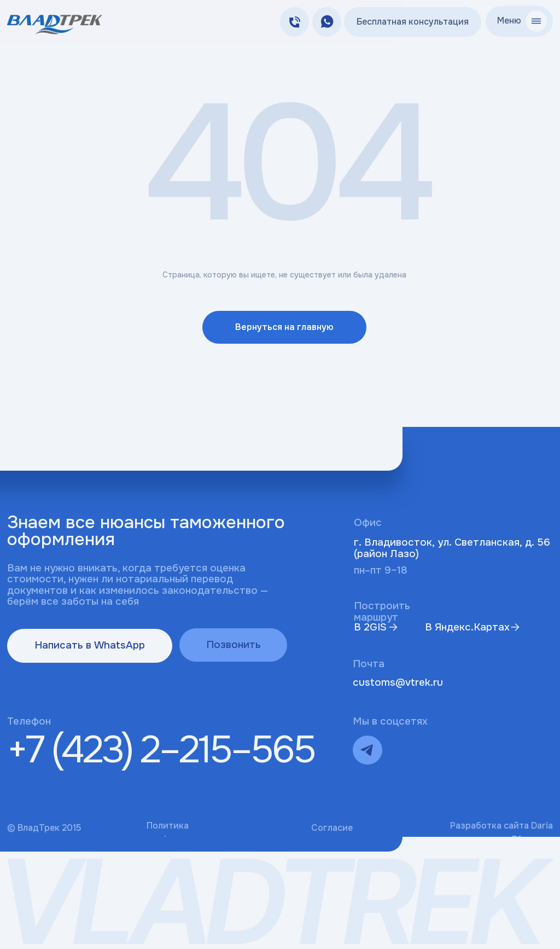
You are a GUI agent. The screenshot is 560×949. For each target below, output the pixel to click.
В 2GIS (370, 627)
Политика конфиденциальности (194, 832)
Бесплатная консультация (413, 22)
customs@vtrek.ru (398, 682)
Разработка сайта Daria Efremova (501, 832)
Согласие (332, 828)
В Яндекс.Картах (467, 627)
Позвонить (234, 645)
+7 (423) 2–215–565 (161, 750)
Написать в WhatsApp (90, 645)
